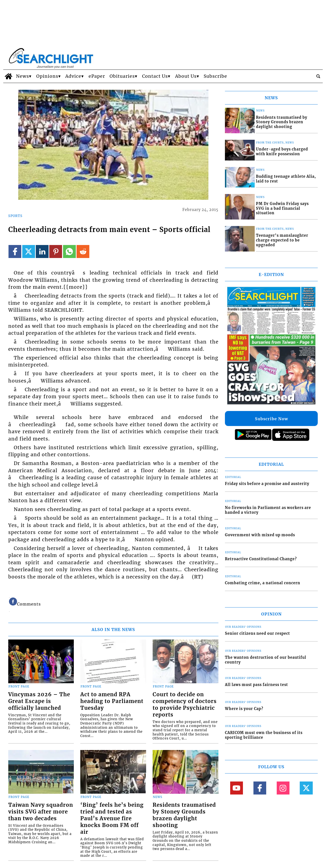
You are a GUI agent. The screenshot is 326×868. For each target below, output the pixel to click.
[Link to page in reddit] (83, 251)
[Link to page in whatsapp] (69, 251)
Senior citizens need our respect (257, 633)
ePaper (97, 76)
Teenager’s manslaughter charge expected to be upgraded (282, 240)
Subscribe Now (271, 419)
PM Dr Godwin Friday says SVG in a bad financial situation (282, 208)
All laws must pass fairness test (256, 685)
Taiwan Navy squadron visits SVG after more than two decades (41, 812)
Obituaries (122, 76)
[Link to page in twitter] (29, 251)
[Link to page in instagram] (283, 788)
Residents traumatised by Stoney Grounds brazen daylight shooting (184, 815)
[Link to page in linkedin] (42, 251)
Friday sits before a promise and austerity (267, 484)
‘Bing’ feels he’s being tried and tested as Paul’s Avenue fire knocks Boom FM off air (112, 818)
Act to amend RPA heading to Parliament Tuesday (112, 701)
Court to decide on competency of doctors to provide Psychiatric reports (185, 705)
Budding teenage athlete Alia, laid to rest (286, 179)
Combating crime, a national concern (263, 583)
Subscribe (215, 76)
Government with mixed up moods (260, 535)
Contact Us (155, 76)
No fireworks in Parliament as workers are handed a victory (268, 510)
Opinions (47, 76)
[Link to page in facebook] (15, 251)
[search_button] (318, 76)
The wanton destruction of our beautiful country (266, 660)
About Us (186, 76)
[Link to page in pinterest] (56, 251)
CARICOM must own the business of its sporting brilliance (264, 735)
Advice (73, 76)
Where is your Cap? (244, 709)
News (23, 76)
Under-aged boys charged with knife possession (282, 152)
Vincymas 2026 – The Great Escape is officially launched (39, 701)
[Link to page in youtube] (237, 788)
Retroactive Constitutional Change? (261, 559)
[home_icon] (8, 76)
